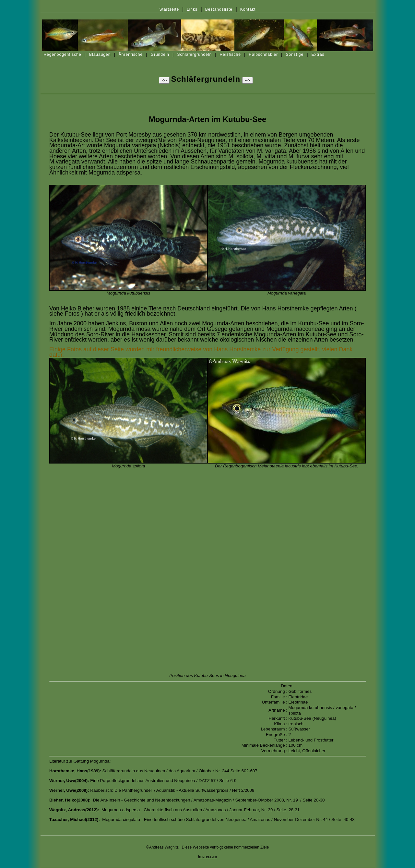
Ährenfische (131, 54)
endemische (237, 334)
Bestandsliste (219, 9)
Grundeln (160, 54)
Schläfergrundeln (194, 54)
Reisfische (230, 54)
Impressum (207, 856)
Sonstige (295, 54)
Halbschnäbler (263, 54)
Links (192, 9)
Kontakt (248, 9)
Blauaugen (100, 54)
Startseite (169, 9)
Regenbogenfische (63, 54)
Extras (318, 54)
